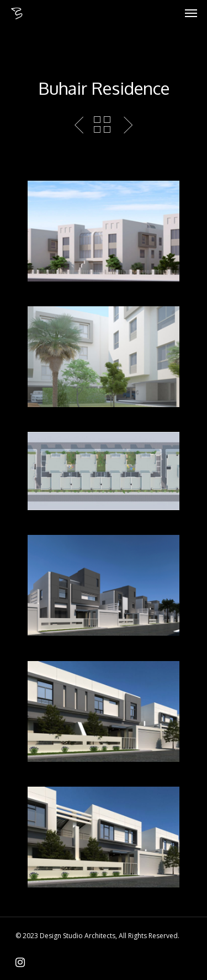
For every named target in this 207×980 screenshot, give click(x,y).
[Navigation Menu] (191, 13)
